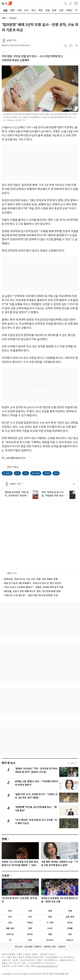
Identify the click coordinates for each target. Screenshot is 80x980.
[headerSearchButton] (66, 3)
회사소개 (19, 947)
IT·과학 (50, 923)
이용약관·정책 (49, 947)
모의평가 (7, 473)
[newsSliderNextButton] (76, 763)
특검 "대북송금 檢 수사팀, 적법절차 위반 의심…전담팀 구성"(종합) (54, 494)
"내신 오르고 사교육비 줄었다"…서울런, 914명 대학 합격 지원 (34, 587)
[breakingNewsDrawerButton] (71, 3)
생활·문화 (10, 928)
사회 (4, 18)
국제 (70, 911)
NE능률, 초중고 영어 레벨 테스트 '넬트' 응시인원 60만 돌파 (32, 591)
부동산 (30, 923)
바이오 (70, 923)
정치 (10, 911)
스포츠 (6, 875)
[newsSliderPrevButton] (69, 763)
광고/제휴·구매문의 (33, 947)
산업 (10, 923)
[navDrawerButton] (76, 3)
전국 (10, 917)
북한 (50, 917)
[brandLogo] (7, 3)
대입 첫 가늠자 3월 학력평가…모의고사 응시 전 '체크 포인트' (33, 583)
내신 (26, 473)
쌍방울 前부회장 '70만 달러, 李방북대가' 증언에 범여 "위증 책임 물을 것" (17, 494)
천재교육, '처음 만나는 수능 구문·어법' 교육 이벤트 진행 (31, 579)
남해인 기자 (11, 40)
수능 (17, 473)
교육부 (47, 473)
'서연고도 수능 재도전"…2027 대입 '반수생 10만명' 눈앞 (31, 595)
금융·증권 (70, 917)
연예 (4, 839)
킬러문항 (36, 473)
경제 (50, 911)
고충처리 (61, 947)
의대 (56, 473)
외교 (30, 917)
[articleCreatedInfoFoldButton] (31, 45)
